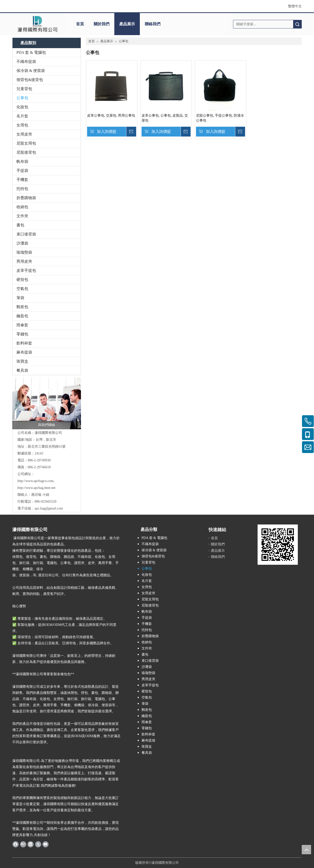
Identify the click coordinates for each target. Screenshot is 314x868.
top (306, 850)
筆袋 (20, 298)
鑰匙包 (22, 316)
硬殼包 (22, 280)
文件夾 (22, 216)
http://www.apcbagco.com (35, 481)
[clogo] (37, 24)
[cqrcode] (278, 545)
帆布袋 (22, 161)
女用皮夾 (24, 134)
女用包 (22, 125)
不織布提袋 (26, 62)
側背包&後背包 (30, 80)
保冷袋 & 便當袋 (31, 71)
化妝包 (22, 107)
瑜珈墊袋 (24, 252)
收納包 (22, 207)
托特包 (22, 189)
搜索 (297, 24)
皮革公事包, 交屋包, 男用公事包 (111, 116)
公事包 (22, 98)
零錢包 (22, 334)
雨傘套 (22, 325)
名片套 (22, 116)
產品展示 (127, 24)
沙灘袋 (22, 243)
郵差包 (22, 307)
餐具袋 (22, 370)
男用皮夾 (24, 261)
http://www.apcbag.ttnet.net (36, 488)
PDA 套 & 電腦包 (31, 52)
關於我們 (102, 24)
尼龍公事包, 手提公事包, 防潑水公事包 (220, 118)
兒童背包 (24, 89)
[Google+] (23, 844)
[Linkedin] (31, 844)
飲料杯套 (24, 343)
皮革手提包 (26, 270)
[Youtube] (46, 844)
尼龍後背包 (26, 152)
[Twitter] (38, 844)
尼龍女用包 (26, 143)
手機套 (22, 180)
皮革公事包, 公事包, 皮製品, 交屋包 (165, 118)
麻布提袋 (24, 352)
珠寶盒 (22, 361)
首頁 (80, 24)
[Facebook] (16, 844)
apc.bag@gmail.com (49, 508)
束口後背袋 (26, 234)
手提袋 (22, 171)
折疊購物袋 (26, 198)
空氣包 (22, 289)
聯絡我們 (153, 24)
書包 (20, 225)
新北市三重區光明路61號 (47, 447)
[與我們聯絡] (47, 403)
